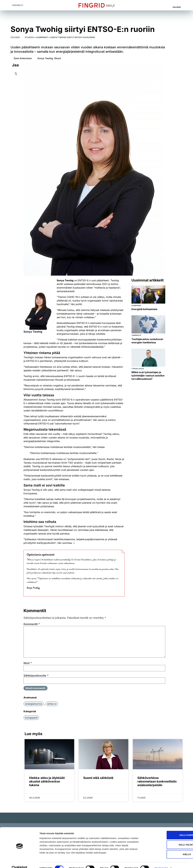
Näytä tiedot (161, 862)
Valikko (177, 7)
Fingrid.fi (18, 5)
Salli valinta (168, 839)
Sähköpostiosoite (36, 676)
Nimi (28, 663)
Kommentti (32, 624)
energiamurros (34, 704)
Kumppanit (42, 37)
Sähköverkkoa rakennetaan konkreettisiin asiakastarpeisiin (157, 781)
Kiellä (168, 848)
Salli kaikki (168, 829)
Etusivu (29, 37)
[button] (164, 5)
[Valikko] (177, 4)
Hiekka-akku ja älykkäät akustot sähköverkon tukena (47, 781)
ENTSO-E (52, 704)
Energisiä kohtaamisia (144, 309)
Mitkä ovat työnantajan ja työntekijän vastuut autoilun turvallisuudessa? (148, 376)
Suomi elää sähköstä (98, 778)
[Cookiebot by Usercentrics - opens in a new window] (20, 862)
